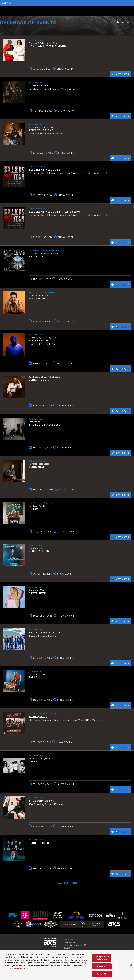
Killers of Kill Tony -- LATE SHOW (55, 212)
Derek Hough (39, 380)
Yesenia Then (39, 551)
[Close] (131, 965)
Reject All (102, 966)
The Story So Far (42, 801)
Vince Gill (37, 467)
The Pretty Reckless (44, 425)
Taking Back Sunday (44, 632)
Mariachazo (38, 716)
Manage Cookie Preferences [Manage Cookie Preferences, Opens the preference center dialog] (102, 958)
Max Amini (37, 298)
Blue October (39, 843)
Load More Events (67, 883)
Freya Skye (37, 593)
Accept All (102, 974)
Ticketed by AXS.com (21, 30)
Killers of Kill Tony (45, 169)
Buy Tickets (120, 74)
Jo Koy (34, 509)
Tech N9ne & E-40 (41, 130)
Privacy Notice (21, 968)
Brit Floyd (37, 256)
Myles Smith (39, 340)
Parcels (35, 677)
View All (130, 22)
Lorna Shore (38, 85)
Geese (33, 761)
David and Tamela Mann (47, 46)
